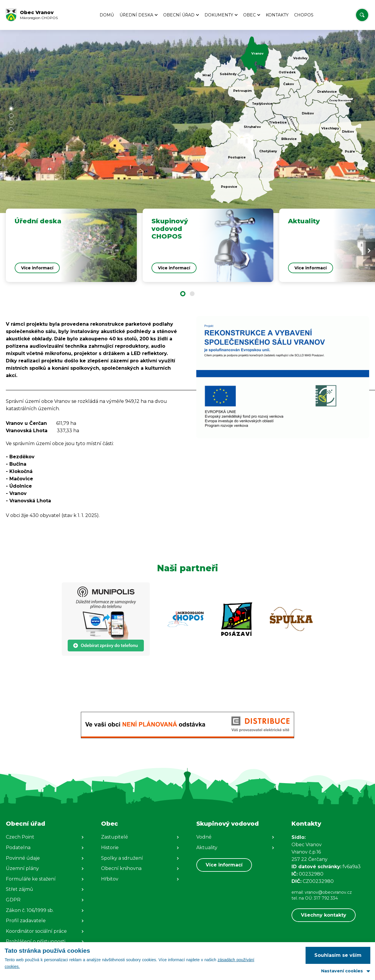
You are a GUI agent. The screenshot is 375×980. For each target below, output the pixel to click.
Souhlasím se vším (338, 955)
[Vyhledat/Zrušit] (362, 15)
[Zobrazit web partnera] (106, 619)
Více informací (224, 865)
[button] (11, 109)
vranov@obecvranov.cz (328, 892)
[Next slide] (369, 251)
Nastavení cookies (342, 971)
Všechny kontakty (324, 915)
